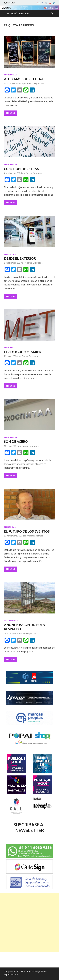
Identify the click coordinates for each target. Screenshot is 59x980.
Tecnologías (10, 75)
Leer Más (11, 113)
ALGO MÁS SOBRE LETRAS (25, 79)
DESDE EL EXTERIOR (20, 258)
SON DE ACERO (16, 441)
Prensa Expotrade (35, 83)
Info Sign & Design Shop (34, 971)
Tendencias (10, 254)
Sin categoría (11, 621)
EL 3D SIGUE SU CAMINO (23, 352)
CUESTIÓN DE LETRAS (21, 169)
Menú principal (20, 14)
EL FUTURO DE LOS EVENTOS (27, 531)
